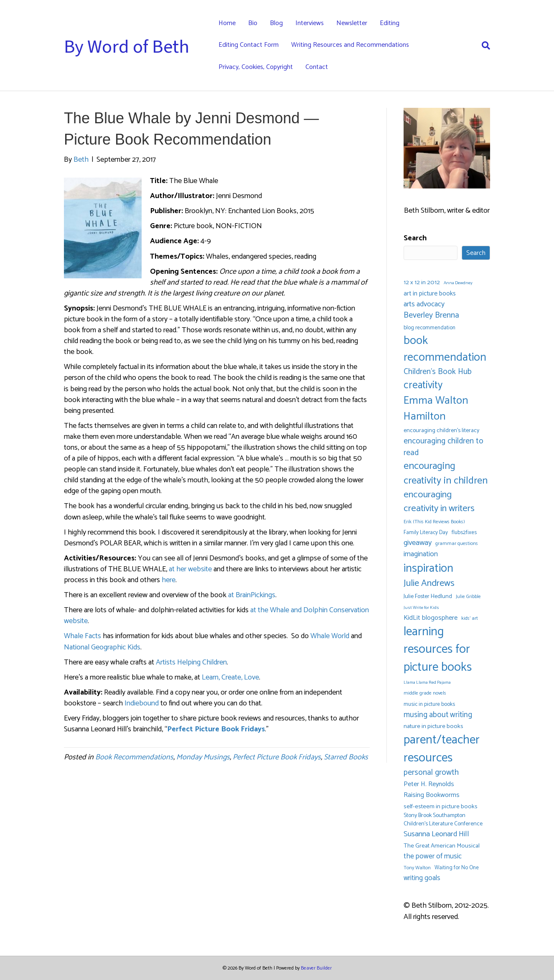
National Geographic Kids (102, 647)
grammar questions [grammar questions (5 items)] (457, 543)
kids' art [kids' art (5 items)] (470, 618)
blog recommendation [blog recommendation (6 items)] (429, 328)
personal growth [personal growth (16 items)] (431, 773)
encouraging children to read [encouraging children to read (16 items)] (443, 447)
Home (227, 23)
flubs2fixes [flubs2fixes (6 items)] (464, 533)
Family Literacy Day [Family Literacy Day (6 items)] (426, 533)
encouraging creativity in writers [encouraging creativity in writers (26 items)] (439, 502)
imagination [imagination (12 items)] (421, 554)
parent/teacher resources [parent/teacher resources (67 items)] (442, 749)
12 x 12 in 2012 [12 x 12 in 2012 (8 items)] (422, 283)
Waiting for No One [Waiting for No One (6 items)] (457, 868)
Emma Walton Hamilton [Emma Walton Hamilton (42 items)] (436, 409)
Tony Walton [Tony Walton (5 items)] (417, 868)
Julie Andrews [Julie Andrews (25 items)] (429, 583)
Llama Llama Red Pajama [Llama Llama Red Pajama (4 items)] (427, 683)
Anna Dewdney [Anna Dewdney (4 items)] (458, 283)
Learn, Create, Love (230, 677)
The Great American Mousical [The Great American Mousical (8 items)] (442, 846)
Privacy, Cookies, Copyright (256, 67)
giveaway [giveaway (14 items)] (418, 543)
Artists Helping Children (191, 662)
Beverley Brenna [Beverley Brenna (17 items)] (431, 316)
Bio (253, 23)
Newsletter (352, 23)
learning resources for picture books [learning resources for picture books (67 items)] (438, 650)
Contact (317, 67)
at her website (190, 569)
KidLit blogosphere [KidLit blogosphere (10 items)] (431, 618)
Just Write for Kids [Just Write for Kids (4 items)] (421, 608)
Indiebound (142, 703)
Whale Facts (83, 636)
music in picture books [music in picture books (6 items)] (429, 704)
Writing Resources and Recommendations (350, 45)
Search (415, 238)
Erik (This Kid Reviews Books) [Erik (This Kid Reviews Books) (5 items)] (434, 522)
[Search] (483, 46)
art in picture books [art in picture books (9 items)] (430, 294)
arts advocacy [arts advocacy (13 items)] (424, 304)
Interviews (310, 23)
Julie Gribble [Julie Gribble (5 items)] (468, 597)
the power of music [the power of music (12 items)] (433, 857)
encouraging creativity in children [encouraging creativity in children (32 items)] (446, 473)
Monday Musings (203, 757)
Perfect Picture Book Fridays (277, 757)
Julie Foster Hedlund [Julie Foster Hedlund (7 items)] (428, 597)
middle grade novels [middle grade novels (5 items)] (425, 693)
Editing (390, 23)
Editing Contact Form (249, 45)
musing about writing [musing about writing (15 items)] (438, 715)
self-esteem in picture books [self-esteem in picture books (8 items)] (441, 807)
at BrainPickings (252, 595)
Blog (276, 23)
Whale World (330, 636)
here (169, 580)
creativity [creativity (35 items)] (423, 385)
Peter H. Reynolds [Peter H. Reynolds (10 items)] (429, 784)
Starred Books (346, 757)
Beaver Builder (316, 968)
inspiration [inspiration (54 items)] (428, 568)
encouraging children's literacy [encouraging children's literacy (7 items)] (441, 431)
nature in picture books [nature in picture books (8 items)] (433, 727)
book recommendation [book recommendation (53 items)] (445, 349)
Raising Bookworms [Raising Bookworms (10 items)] (432, 795)
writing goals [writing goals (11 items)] (422, 878)
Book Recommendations (134, 757)
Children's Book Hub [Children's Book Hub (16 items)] (438, 372)
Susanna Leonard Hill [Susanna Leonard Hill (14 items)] (436, 834)
